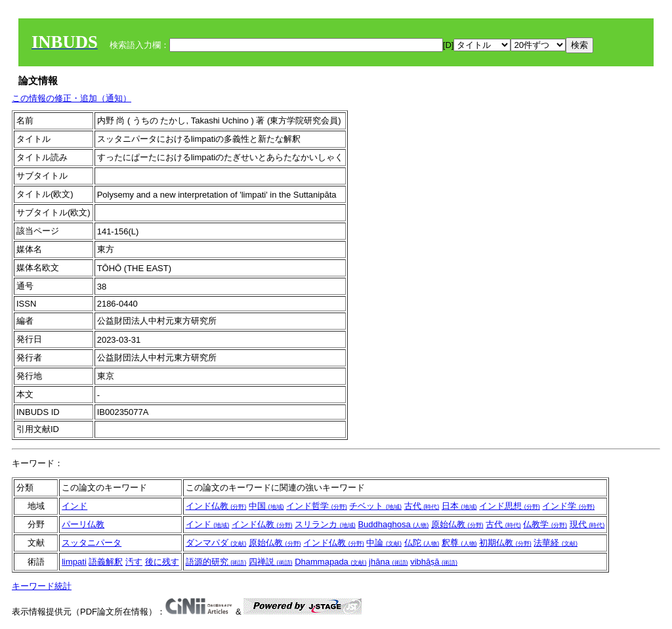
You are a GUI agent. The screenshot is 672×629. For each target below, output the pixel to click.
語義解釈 (106, 562)
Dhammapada (330, 562)
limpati (74, 562)
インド (74, 506)
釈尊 (459, 543)
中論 (384, 543)
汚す (134, 562)
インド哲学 (317, 506)
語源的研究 (216, 562)
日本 (459, 506)
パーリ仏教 (83, 524)
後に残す (162, 562)
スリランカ (325, 524)
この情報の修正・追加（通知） (72, 98)
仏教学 (545, 524)
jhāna (388, 562)
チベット (375, 506)
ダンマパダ (216, 543)
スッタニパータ (92, 543)
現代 (587, 524)
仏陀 (422, 543)
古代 (422, 506)
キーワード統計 (42, 586)
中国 (266, 506)
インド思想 (510, 506)
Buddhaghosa (393, 524)
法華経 (556, 543)
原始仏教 (457, 524)
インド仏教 (216, 506)
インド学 (568, 506)
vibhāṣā (434, 562)
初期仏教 (505, 543)
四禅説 (271, 562)
